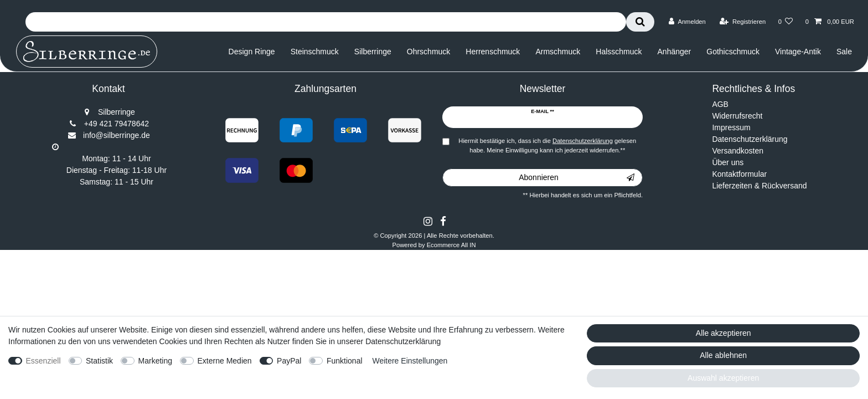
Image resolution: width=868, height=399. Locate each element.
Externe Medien (225, 361)
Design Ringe (252, 52)
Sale (844, 52)
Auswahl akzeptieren (723, 378)
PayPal (289, 361)
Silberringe (373, 52)
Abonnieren (577, 178)
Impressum (731, 127)
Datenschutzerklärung (750, 139)
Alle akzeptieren (724, 333)
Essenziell (43, 361)
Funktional (345, 361)
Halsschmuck (619, 52)
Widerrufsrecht (737, 116)
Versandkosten (738, 151)
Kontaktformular (739, 174)
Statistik (99, 361)
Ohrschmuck (429, 52)
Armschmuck (558, 52)
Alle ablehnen (723, 355)
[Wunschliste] (785, 22)
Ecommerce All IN (451, 245)
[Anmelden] (687, 22)
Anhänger (675, 52)
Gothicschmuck (733, 52)
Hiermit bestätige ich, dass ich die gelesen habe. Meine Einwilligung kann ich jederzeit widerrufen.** (547, 145)
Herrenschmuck (493, 52)
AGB (720, 104)
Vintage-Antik (798, 52)
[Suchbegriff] (326, 22)
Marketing (155, 361)
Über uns (728, 162)
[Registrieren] (743, 22)
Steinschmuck (315, 52)
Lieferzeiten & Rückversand (759, 186)
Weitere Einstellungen (410, 361)
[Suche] (640, 22)
